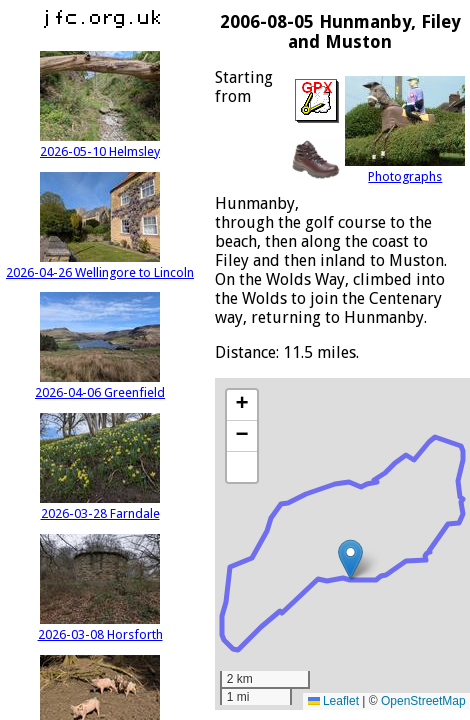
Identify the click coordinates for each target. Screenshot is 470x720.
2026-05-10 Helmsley (100, 144)
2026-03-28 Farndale (100, 506)
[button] (350, 559)
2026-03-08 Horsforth (100, 627)
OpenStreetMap (423, 701)
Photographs (405, 169)
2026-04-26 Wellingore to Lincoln (100, 265)
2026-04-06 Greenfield (100, 385)
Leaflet (333, 701)
